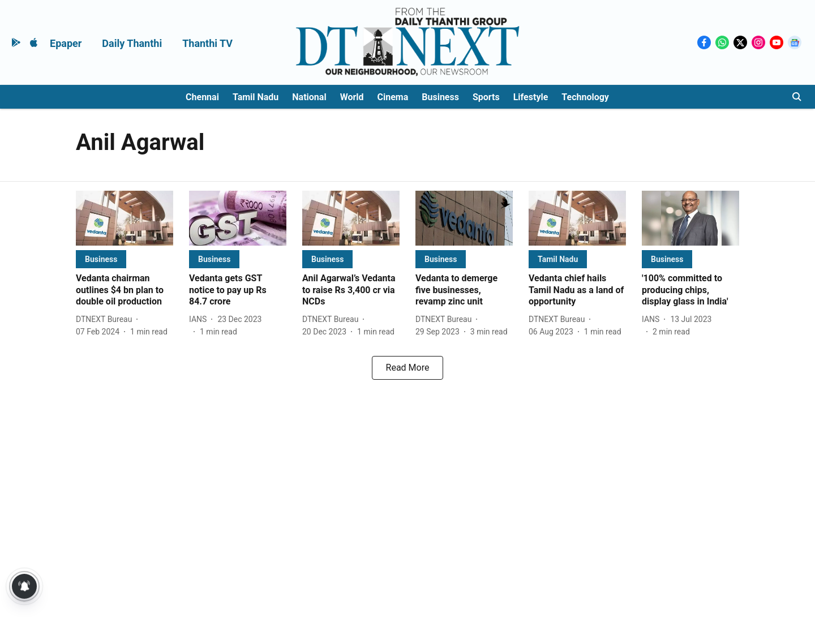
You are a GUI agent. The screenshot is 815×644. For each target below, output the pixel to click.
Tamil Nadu (256, 97)
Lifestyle (531, 97)
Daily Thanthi (132, 43)
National (309, 97)
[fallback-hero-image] (125, 218)
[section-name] (101, 259)
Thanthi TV (207, 43)
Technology (585, 97)
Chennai (202, 97)
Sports (486, 97)
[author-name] (106, 319)
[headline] (125, 290)
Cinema (393, 97)
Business (440, 97)
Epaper (66, 43)
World (352, 97)
